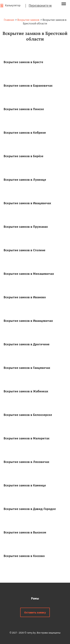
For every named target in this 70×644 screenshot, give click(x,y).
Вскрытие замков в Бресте (23, 62)
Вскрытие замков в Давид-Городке (30, 509)
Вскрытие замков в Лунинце (25, 180)
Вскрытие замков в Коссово (24, 556)
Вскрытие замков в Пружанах (26, 227)
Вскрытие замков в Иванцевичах (28, 321)
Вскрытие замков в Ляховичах (26, 462)
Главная (9, 20)
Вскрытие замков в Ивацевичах (27, 203)
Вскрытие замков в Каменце (25, 485)
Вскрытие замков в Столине (24, 250)
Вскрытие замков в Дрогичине (27, 344)
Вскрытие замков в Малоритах (27, 438)
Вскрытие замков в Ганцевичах (27, 368)
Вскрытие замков (28, 20)
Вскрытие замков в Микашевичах (29, 274)
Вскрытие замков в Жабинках (26, 391)
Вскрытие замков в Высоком (25, 532)
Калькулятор (10, 5)
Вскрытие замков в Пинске (24, 109)
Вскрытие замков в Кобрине (25, 133)
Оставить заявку (35, 612)
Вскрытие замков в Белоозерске (28, 415)
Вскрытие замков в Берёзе (23, 156)
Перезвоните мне (42, 5)
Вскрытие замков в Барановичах (28, 85)
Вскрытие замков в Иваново (25, 297)
